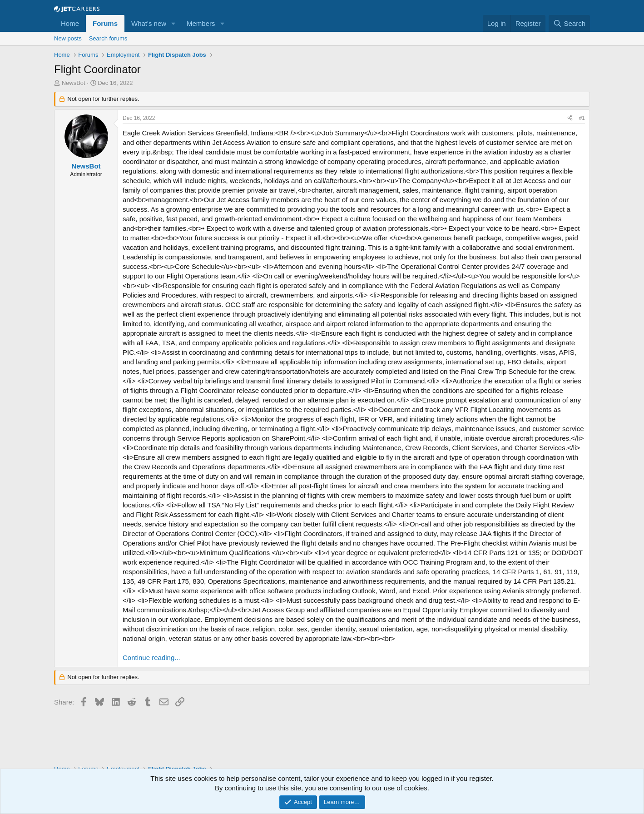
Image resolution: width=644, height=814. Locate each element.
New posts (68, 38)
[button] (173, 23)
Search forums (108, 38)
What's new (149, 23)
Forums (105, 23)
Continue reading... (151, 658)
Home (70, 23)
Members (201, 23)
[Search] (569, 23)
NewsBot (74, 83)
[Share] (570, 118)
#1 (582, 118)
